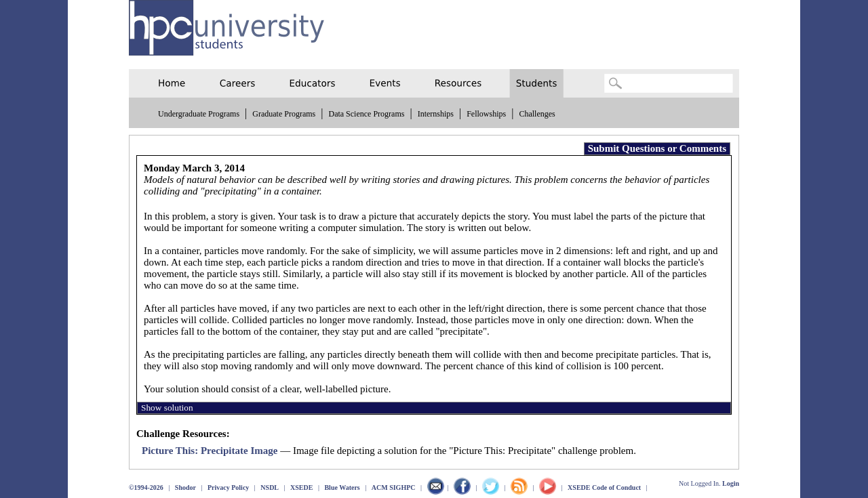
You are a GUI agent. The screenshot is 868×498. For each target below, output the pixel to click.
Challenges (537, 114)
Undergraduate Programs (199, 114)
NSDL (270, 487)
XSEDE (301, 487)
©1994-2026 (146, 487)
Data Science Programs (366, 114)
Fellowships (486, 114)
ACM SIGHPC (394, 487)
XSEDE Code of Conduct (604, 487)
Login (731, 483)
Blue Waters (342, 487)
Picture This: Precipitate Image (210, 451)
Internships (436, 114)
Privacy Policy (228, 487)
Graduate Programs (284, 114)
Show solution (167, 408)
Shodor (185, 487)
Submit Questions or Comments (657, 148)
